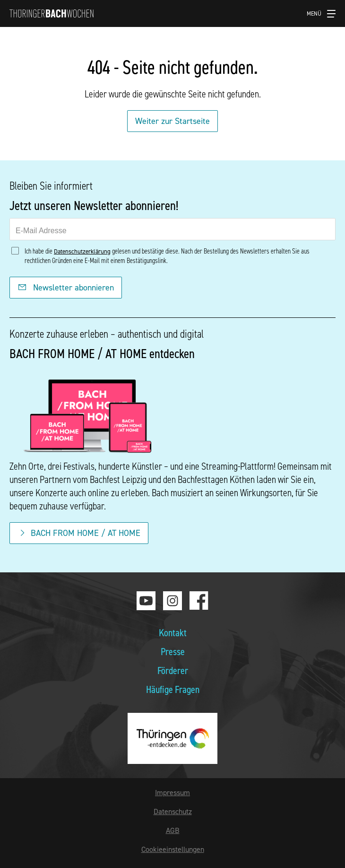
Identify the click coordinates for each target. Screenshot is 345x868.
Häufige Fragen (173, 689)
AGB (173, 830)
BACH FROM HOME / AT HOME (79, 533)
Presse (173, 651)
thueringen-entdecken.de (172, 738)
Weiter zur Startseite (172, 121)
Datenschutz (173, 811)
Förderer (173, 670)
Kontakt (173, 632)
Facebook (199, 601)
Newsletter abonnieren (66, 287)
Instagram (172, 601)
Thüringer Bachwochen (52, 13)
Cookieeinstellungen (173, 849)
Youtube (146, 601)
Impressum (172, 792)
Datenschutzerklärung (82, 251)
